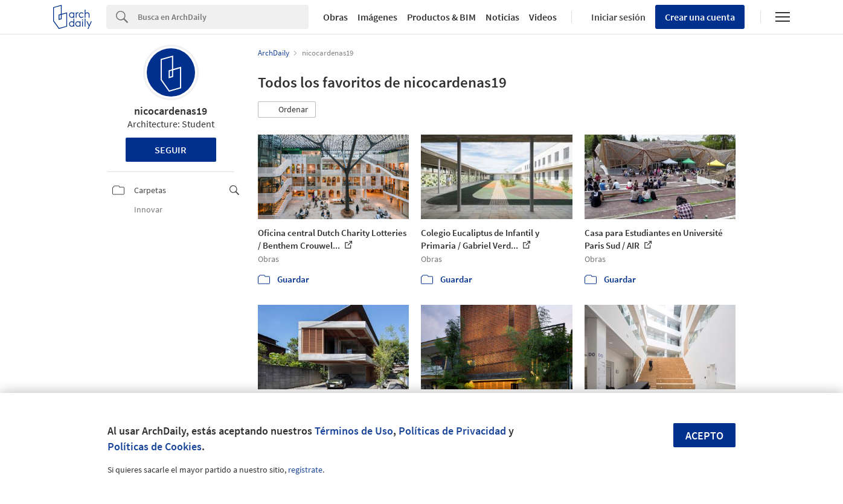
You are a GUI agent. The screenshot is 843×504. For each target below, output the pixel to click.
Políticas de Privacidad (452, 431)
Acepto (704, 435)
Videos (543, 17)
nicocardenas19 (171, 111)
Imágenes (377, 17)
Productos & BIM (441, 17)
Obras (335, 17)
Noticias (502, 17)
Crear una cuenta (700, 17)
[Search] (223, 17)
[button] (287, 110)
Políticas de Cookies (155, 446)
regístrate (305, 470)
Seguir (171, 150)
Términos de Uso (354, 431)
